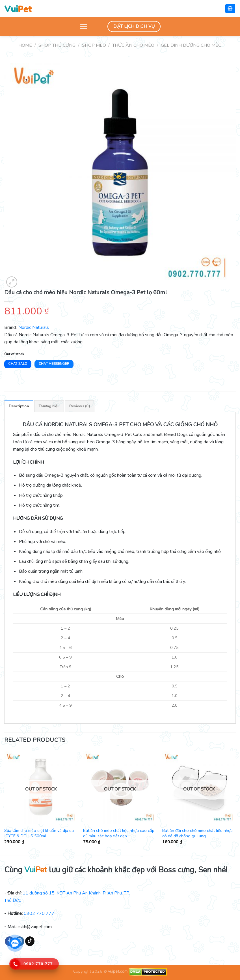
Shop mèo (94, 45)
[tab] (19, 406)
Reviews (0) (80, 406)
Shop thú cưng (57, 45)
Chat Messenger (54, 364)
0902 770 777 (39, 913)
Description (19, 406)
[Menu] (84, 26)
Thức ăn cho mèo (133, 45)
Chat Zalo (18, 364)
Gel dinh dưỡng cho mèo (191, 45)
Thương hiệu (49, 406)
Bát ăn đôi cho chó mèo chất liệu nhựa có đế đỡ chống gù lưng (197, 833)
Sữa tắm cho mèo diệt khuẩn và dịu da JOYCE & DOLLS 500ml (39, 833)
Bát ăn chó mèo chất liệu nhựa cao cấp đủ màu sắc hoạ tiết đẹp (119, 833)
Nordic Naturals (34, 327)
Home (25, 45)
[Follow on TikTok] (30, 941)
